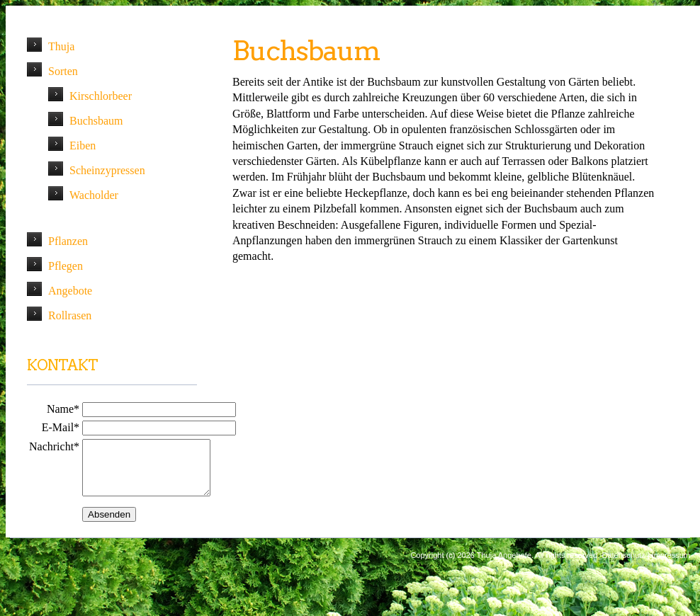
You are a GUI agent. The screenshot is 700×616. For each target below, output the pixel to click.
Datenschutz (623, 566)
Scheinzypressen (107, 170)
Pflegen (66, 266)
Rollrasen (70, 315)
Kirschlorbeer (101, 96)
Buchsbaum (96, 121)
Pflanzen (68, 241)
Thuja (61, 46)
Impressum (671, 566)
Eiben (83, 146)
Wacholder (94, 195)
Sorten (63, 71)
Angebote (70, 291)
